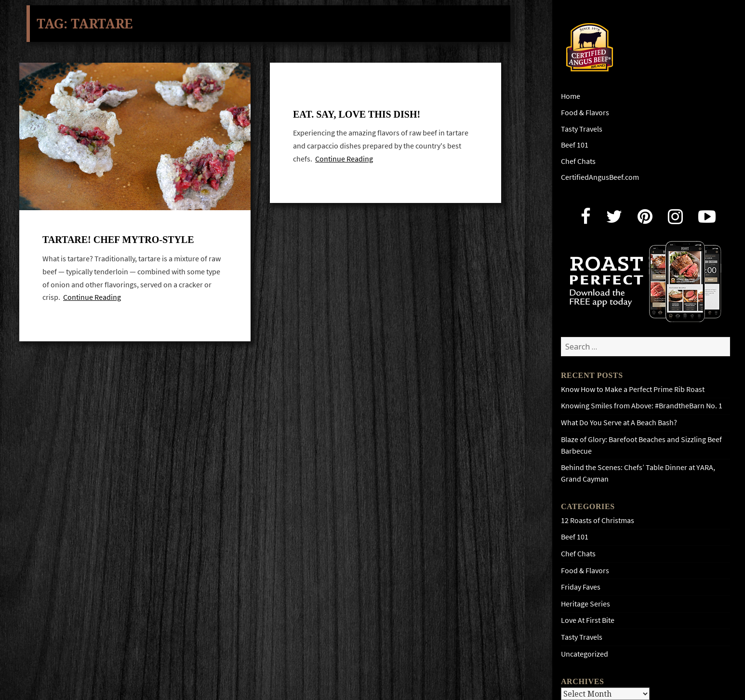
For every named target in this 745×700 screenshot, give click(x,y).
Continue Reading (92, 298)
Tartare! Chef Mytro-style (118, 241)
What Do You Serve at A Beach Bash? (619, 423)
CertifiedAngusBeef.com (600, 177)
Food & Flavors (585, 113)
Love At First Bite (588, 620)
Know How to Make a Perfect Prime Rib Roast (633, 389)
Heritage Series (585, 604)
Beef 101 (575, 145)
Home (571, 96)
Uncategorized (585, 654)
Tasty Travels (582, 129)
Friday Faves (581, 587)
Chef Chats (578, 161)
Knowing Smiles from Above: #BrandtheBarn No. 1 (642, 406)
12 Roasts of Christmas (598, 520)
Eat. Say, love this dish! (357, 114)
